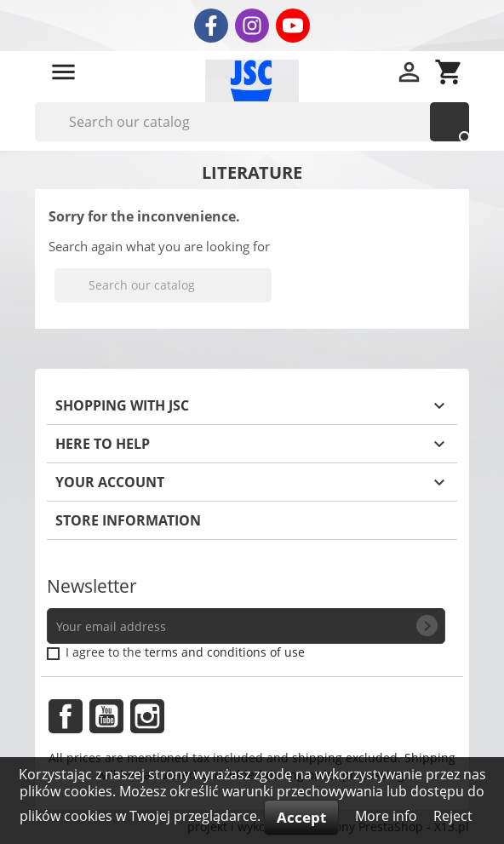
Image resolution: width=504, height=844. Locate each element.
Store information (128, 520)
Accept (301, 817)
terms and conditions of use (225, 652)
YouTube (106, 716)
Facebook (66, 716)
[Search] (252, 122)
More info (388, 816)
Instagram (147, 716)
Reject (453, 816)
